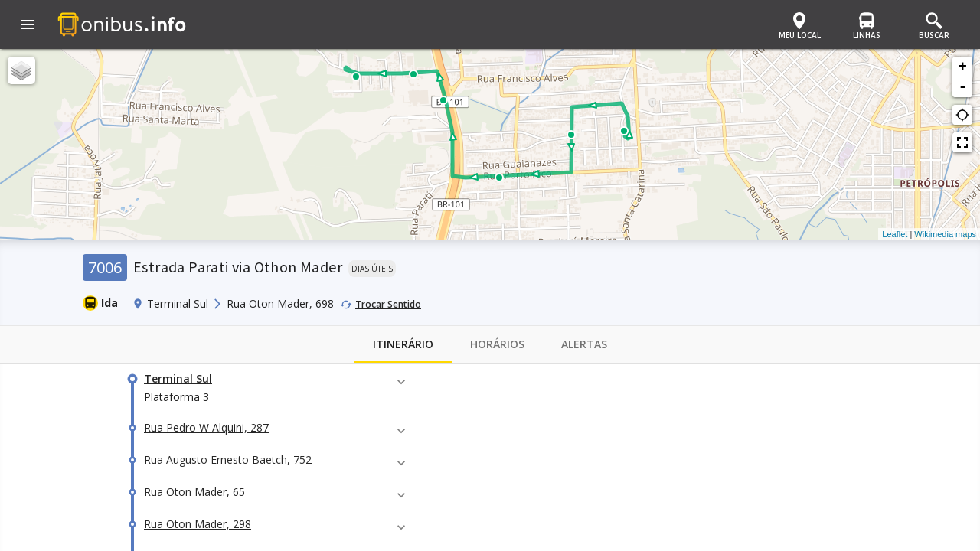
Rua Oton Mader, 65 (194, 492)
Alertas (584, 344)
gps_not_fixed (962, 115)
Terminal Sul (178, 378)
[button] (28, 26)
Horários (497, 344)
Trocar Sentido (388, 304)
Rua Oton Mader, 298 (198, 524)
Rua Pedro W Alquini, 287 (206, 427)
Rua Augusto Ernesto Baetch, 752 (228, 460)
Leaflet (895, 234)
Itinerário (403, 344)
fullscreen (962, 142)
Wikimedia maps (945, 234)
